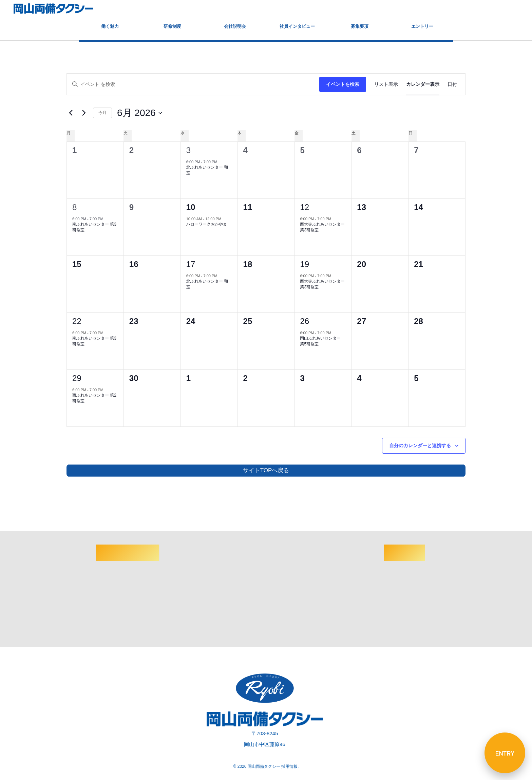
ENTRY (505, 753)
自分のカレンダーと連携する (420, 445)
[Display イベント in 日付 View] (452, 84)
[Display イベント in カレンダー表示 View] (423, 84)
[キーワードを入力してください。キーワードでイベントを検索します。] (193, 84)
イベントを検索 (343, 84)
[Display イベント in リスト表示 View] (386, 84)
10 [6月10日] (191, 207)
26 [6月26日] (305, 321)
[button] (520, 9)
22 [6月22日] (77, 321)
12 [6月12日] (305, 207)
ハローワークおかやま (207, 224)
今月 (102, 113)
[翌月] (84, 113)
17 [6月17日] (191, 264)
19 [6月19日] (305, 264)
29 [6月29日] (77, 378)
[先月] (71, 113)
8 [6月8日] (74, 207)
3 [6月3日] (188, 150)
